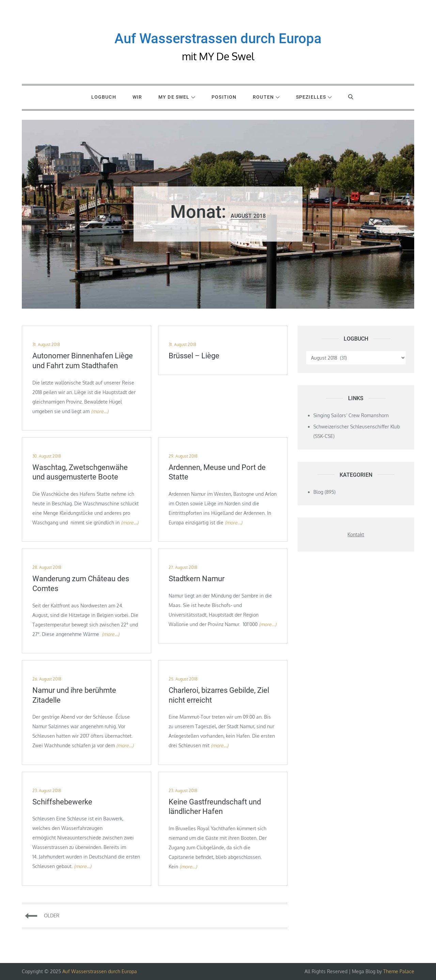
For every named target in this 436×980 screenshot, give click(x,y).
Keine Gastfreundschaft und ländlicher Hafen (215, 807)
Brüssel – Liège (194, 356)
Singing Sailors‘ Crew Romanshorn (351, 415)
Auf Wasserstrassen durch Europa (218, 39)
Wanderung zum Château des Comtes (81, 584)
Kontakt (356, 534)
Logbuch (104, 97)
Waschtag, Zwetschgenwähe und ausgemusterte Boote (80, 472)
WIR (137, 97)
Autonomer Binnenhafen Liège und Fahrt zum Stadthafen (83, 361)
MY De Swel (177, 97)
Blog (318, 492)
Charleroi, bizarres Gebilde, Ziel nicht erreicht (219, 695)
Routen (266, 97)
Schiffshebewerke (62, 802)
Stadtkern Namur (197, 579)
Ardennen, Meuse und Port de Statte (217, 472)
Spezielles (314, 97)
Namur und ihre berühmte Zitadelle (74, 695)
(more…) (100, 411)
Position (224, 97)
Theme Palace (399, 971)
